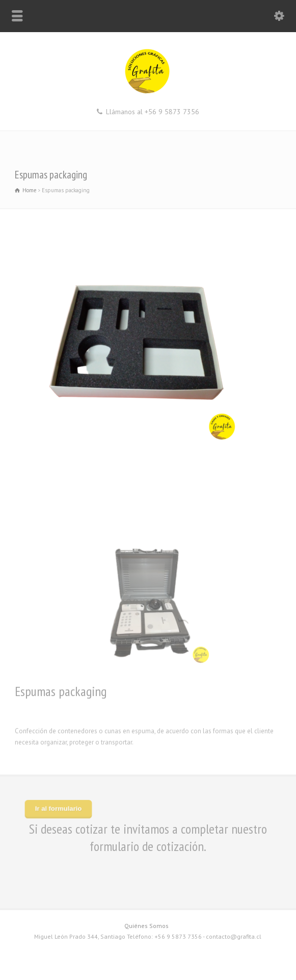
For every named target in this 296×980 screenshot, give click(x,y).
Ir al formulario (58, 808)
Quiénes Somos (146, 926)
